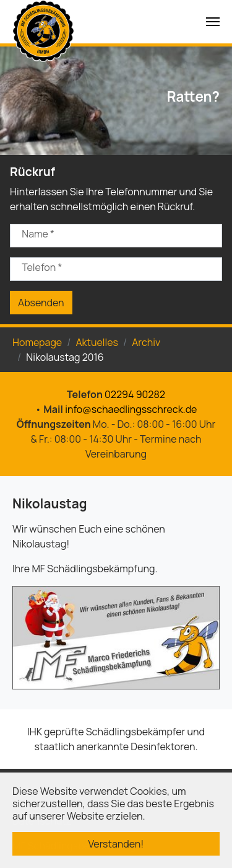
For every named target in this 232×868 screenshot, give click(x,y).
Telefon (42, 267)
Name (38, 234)
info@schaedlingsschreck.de (131, 409)
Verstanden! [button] (116, 844)
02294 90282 (135, 394)
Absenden (41, 303)
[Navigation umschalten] (213, 22)
